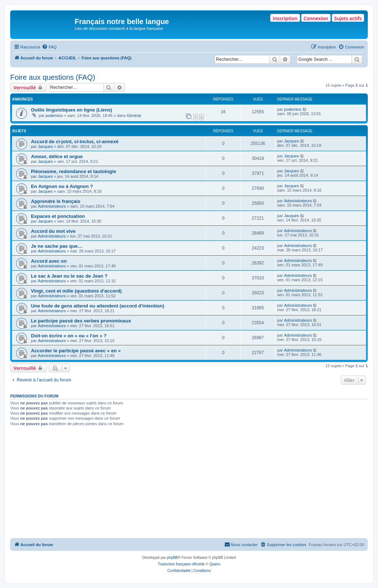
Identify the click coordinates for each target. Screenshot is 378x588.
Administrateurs (52, 206)
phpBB (172, 558)
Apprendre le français (56, 201)
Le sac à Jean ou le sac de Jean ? (69, 276)
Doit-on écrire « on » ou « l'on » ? (69, 336)
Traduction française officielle (181, 564)
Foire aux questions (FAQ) (53, 77)
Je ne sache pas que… (57, 246)
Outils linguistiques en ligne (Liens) (72, 110)
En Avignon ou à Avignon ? (62, 186)
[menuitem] (49, 47)
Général (134, 115)
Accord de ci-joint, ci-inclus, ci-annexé (75, 142)
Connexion (316, 18)
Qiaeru (215, 564)
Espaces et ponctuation (58, 216)
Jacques (45, 146)
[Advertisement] (189, 483)
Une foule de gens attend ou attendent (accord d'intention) (98, 306)
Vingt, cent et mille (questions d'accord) (76, 291)
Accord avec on (49, 261)
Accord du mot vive (53, 231)
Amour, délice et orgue (57, 156)
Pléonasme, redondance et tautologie (74, 171)
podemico (54, 115)
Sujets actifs (348, 18)
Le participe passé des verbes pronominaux (81, 321)
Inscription (285, 18)
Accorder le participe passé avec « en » (76, 351)
